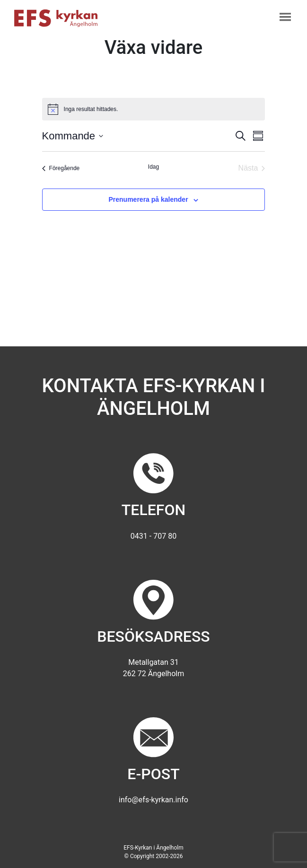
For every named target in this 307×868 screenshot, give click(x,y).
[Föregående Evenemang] (61, 168)
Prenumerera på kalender (149, 199)
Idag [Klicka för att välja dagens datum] (153, 167)
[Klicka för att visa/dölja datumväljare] (73, 136)
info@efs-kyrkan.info (153, 800)
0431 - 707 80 (153, 536)
